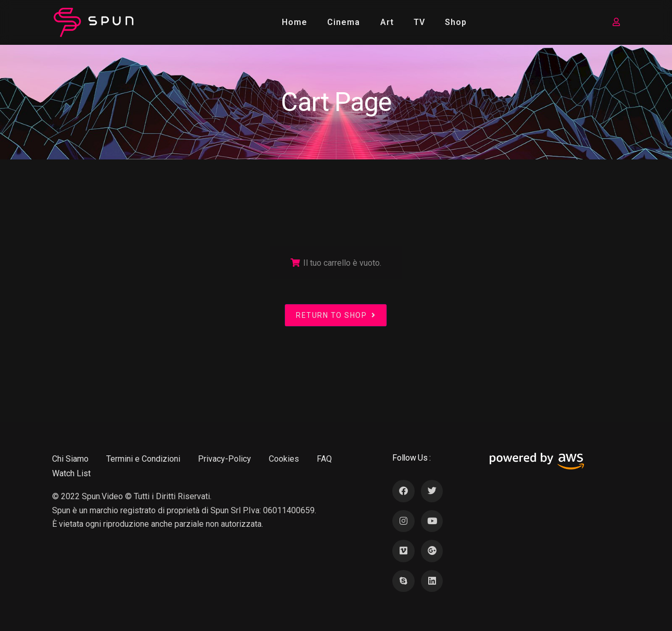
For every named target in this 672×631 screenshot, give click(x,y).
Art (387, 22)
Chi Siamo (70, 459)
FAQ (324, 459)
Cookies (284, 459)
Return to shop (336, 315)
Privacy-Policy (225, 459)
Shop (456, 22)
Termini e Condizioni (143, 459)
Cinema (344, 22)
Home (295, 22)
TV (419, 22)
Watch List (71, 473)
